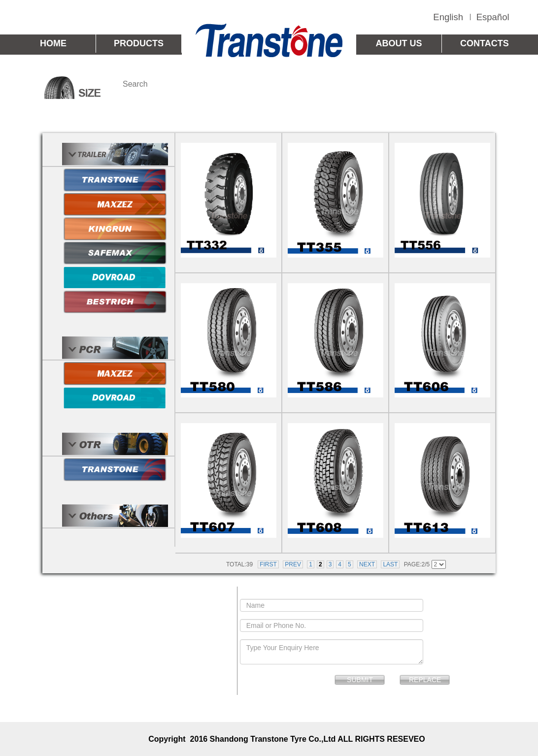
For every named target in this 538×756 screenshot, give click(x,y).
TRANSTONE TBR (253, 120)
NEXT (367, 564)
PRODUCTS (139, 43)
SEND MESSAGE (342, 592)
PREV (293, 564)
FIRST (268, 564)
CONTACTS (485, 43)
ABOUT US (399, 43)
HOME (53, 43)
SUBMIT (360, 680)
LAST (390, 564)
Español (493, 17)
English (448, 17)
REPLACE (425, 680)
